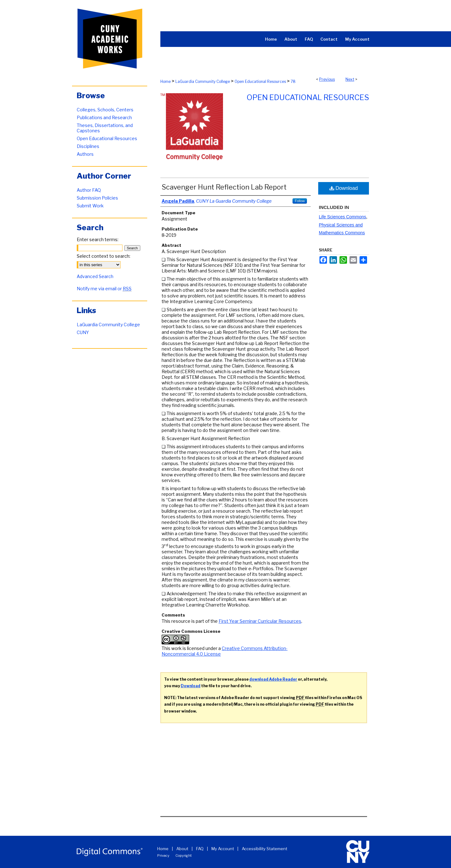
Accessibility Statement (264, 849)
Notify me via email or (104, 289)
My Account (223, 849)
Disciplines (88, 146)
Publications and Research (104, 117)
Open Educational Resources (260, 81)
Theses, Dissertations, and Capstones (105, 128)
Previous (327, 79)
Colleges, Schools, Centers (105, 110)
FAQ (200, 849)
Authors (85, 154)
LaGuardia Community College (203, 81)
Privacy (163, 855)
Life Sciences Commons (342, 217)
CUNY (83, 332)
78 (293, 81)
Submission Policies (97, 198)
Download (344, 188)
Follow (300, 201)
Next (350, 79)
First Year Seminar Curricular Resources (260, 621)
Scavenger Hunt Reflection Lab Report (224, 187)
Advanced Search (95, 276)
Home (166, 81)
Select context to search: (104, 256)
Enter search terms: (98, 239)
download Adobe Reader (273, 679)
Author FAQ (89, 190)
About (182, 849)
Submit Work (90, 206)
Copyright (184, 855)
